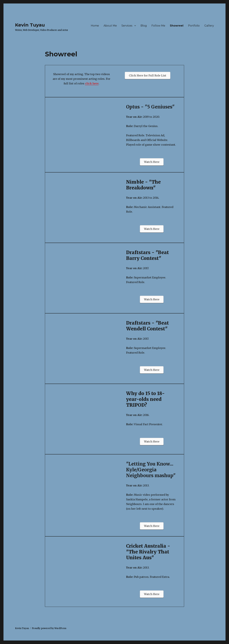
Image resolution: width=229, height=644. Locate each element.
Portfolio (194, 26)
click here (92, 83)
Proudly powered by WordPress (49, 628)
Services (127, 26)
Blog (144, 26)
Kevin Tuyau (30, 25)
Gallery (209, 26)
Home (95, 26)
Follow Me (158, 26)
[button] (148, 75)
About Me (110, 26)
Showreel (177, 26)
